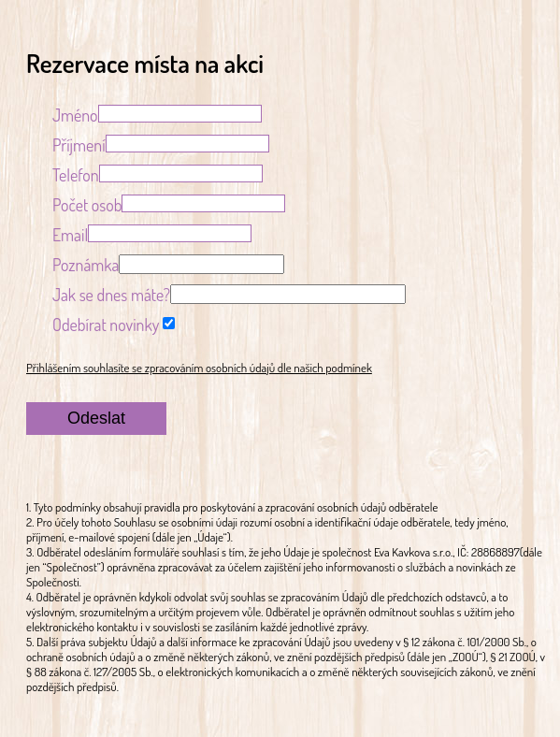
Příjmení (79, 145)
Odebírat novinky (106, 325)
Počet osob (87, 205)
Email (70, 235)
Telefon (76, 175)
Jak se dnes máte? (111, 295)
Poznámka (86, 265)
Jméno (75, 115)
